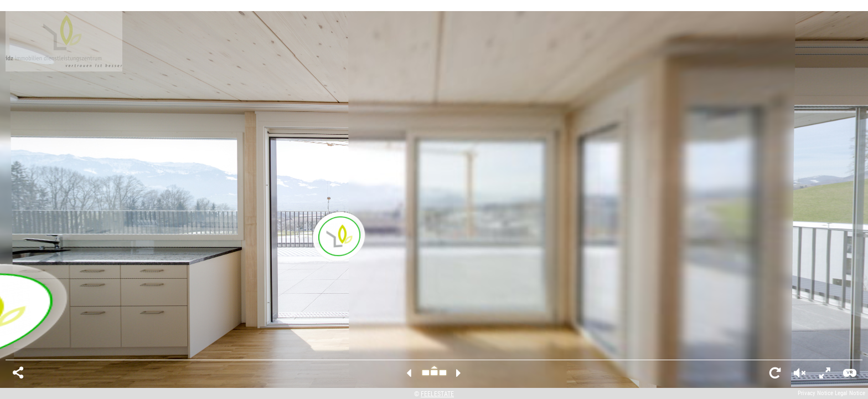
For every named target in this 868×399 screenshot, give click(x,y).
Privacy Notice (815, 393)
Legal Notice (850, 393)
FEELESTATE (437, 394)
